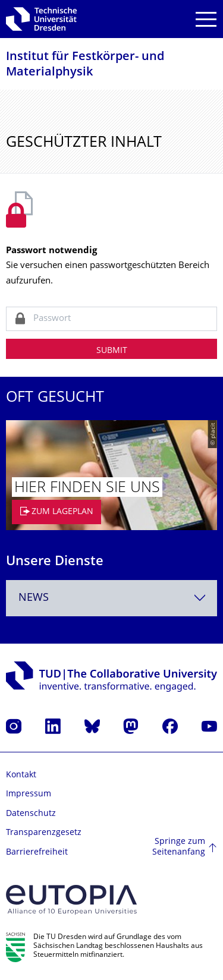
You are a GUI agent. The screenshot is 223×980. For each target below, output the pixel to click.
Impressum (29, 794)
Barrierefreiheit (37, 853)
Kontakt (21, 775)
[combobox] (111, 598)
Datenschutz (31, 814)
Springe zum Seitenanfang (179, 847)
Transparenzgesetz (44, 833)
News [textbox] (34, 598)
